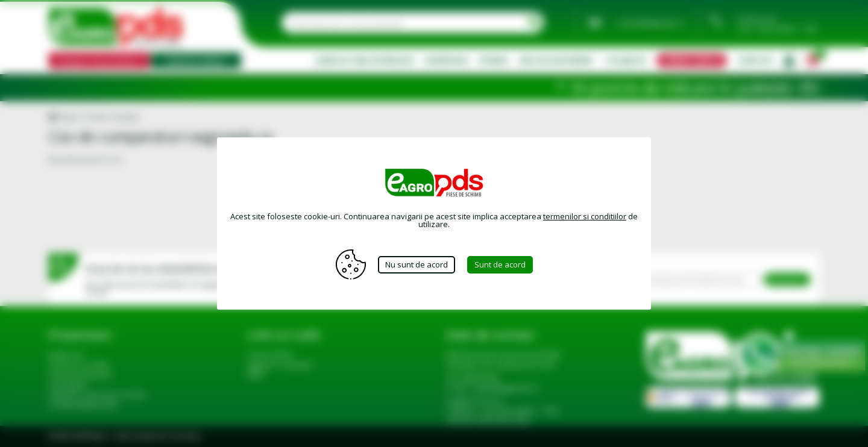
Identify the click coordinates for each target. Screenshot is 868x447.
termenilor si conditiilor (585, 216)
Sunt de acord (500, 264)
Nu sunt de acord (417, 264)
